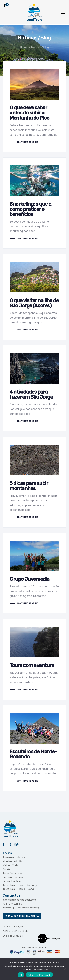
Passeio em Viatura (14, 857)
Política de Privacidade (39, 975)
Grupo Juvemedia (34, 573)
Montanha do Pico (13, 861)
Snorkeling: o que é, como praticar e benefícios (34, 203)
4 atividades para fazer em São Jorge (34, 388)
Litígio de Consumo (13, 936)
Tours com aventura (34, 659)
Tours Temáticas (12, 873)
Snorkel (7, 869)
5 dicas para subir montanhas (34, 482)
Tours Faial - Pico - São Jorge (20, 885)
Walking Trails (10, 865)
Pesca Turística (12, 881)
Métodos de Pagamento (34, 947)
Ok (21, 975)
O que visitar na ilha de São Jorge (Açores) (34, 297)
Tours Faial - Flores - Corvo (19, 889)
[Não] (65, 969)
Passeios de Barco (13, 877)
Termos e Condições (13, 927)
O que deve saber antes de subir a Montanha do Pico (34, 107)
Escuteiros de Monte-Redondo (34, 748)
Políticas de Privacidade (15, 931)
